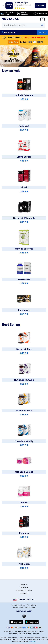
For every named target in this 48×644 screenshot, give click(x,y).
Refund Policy (30, 607)
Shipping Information (24, 590)
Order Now (13, 42)
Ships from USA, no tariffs (8, 14)
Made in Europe (40, 14)
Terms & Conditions (18, 605)
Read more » (32, 641)
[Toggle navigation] (42, 19)
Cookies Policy (18, 607)
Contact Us (24, 593)
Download (40, 5)
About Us (24, 584)
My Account (8, 32)
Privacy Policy (32, 605)
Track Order (24, 587)
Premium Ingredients (22, 14)
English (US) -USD (23, 599)
